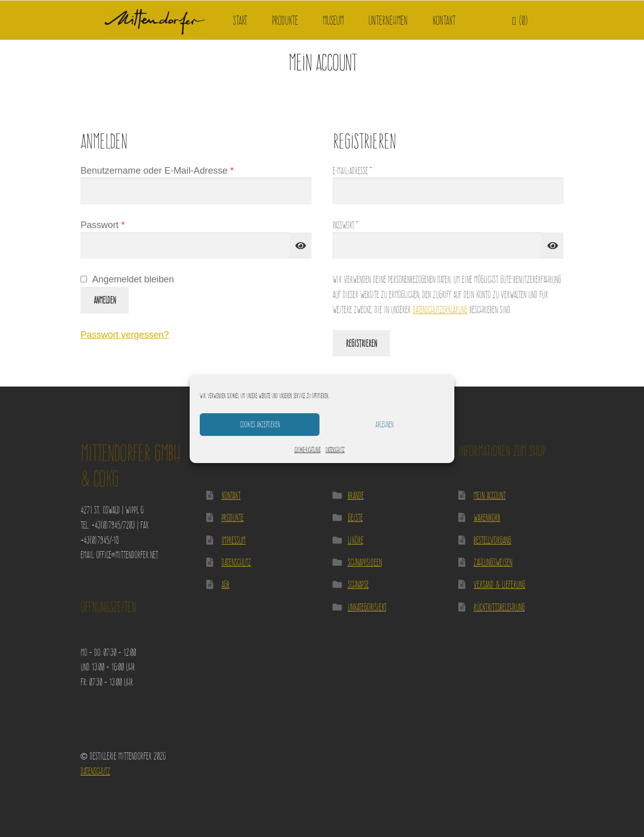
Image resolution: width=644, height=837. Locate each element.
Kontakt (444, 20)
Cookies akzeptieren (260, 424)
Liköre (355, 540)
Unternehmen (388, 20)
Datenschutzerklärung (440, 309)
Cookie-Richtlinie (307, 450)
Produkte (285, 20)
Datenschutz (335, 450)
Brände (356, 495)
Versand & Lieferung (499, 584)
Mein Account (490, 495)
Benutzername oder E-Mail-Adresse (181, 169)
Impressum (233, 540)
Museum (333, 20)
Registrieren (361, 343)
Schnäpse (358, 584)
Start (240, 20)
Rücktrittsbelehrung (499, 607)
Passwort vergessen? (125, 334)
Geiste (355, 517)
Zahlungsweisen (493, 562)
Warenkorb (487, 517)
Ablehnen (384, 424)
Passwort (126, 224)
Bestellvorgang (492, 540)
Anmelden (105, 300)
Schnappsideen (365, 562)
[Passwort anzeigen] (300, 246)
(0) (520, 20)
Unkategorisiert (367, 607)
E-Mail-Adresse (368, 169)
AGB (225, 584)
